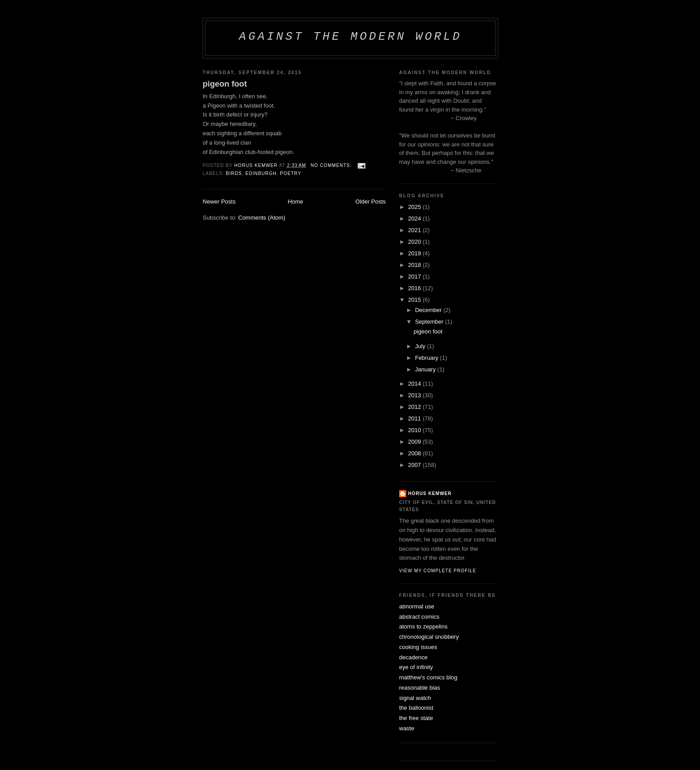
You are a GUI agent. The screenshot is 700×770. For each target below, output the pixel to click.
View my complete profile (438, 571)
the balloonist (416, 708)
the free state (416, 718)
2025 (415, 207)
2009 (415, 442)
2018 (415, 265)
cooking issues (418, 647)
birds (234, 173)
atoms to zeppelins (423, 626)
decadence (413, 657)
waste (407, 728)
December (429, 310)
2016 (415, 288)
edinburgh (261, 173)
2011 (415, 418)
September (430, 322)
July (421, 346)
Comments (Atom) (262, 218)
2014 (415, 384)
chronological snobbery (429, 637)
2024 (415, 219)
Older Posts (371, 202)
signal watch (415, 698)
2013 (415, 395)
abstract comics (419, 617)
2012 (415, 407)
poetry (291, 173)
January (426, 369)
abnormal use (417, 606)
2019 (415, 253)
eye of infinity (416, 667)
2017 (415, 277)
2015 (415, 300)
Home (296, 202)
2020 (415, 242)
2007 (415, 465)
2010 (415, 430)
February (428, 358)
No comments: (332, 165)
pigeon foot (225, 84)
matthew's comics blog (428, 677)
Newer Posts (219, 202)
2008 (415, 453)
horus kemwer (430, 493)
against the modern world (350, 37)
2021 (415, 230)
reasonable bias (420, 688)
